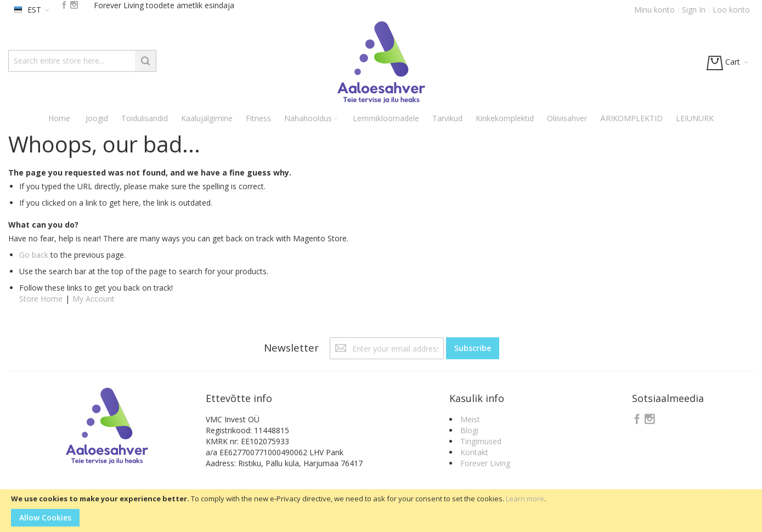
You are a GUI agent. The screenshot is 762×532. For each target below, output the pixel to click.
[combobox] (82, 61)
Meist (470, 419)
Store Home (41, 299)
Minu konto (654, 10)
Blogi (469, 430)
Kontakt (474, 452)
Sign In (694, 10)
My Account (94, 299)
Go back (34, 255)
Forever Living (485, 463)
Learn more (525, 499)
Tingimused (481, 441)
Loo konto (731, 10)
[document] (381, 511)
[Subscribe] (473, 348)
